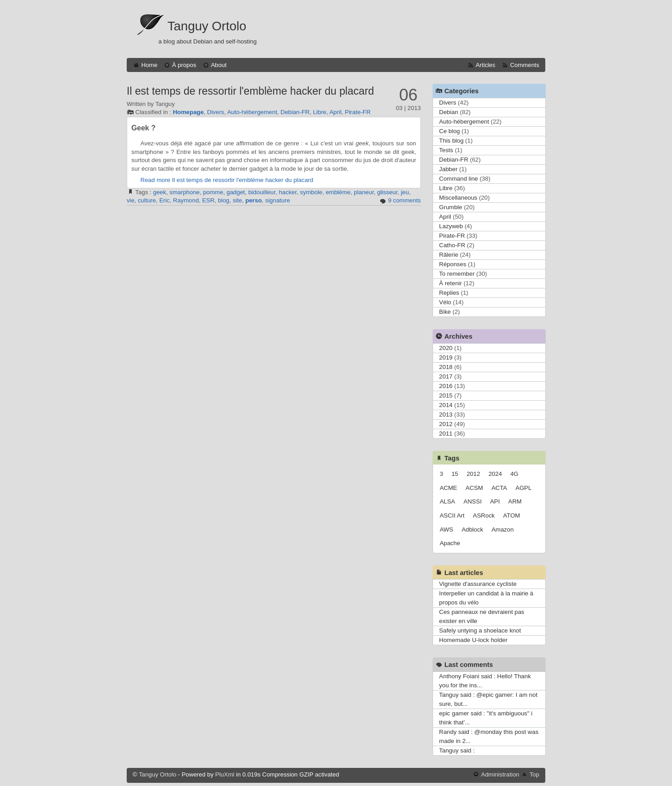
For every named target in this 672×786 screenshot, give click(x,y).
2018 (446, 367)
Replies (449, 293)
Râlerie (448, 255)
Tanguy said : (457, 750)
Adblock (472, 530)
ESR (208, 200)
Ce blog (449, 131)
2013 (446, 415)
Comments (524, 65)
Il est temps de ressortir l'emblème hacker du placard (250, 91)
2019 (446, 357)
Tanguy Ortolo (207, 26)
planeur (364, 192)
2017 (446, 376)
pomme (213, 192)
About (219, 65)
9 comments (404, 200)
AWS (447, 530)
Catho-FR (452, 245)
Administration (500, 774)
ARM (515, 501)
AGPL (524, 488)
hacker (288, 192)
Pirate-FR (358, 112)
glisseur (387, 192)
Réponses (453, 264)
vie (131, 200)
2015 (446, 395)
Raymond (186, 200)
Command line (458, 179)
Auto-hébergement (252, 112)
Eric (164, 200)
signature (278, 200)
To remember (457, 274)
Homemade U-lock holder (473, 640)
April (336, 112)
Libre (320, 112)
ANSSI (472, 501)
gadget (236, 192)
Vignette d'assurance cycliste (478, 584)
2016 (446, 386)
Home (149, 65)
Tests (446, 150)
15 (455, 474)
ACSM (474, 488)
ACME (449, 488)
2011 (446, 434)
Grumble (450, 207)
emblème (338, 192)
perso (253, 200)
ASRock (484, 515)
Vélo (445, 302)
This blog (451, 141)
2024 (495, 474)
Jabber (448, 169)
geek (160, 192)
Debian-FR (295, 112)
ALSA (448, 501)
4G (515, 474)
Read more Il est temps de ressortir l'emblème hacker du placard (227, 180)
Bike (445, 312)
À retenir (450, 283)
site (237, 200)
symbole (311, 192)
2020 (446, 348)
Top (534, 774)
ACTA (499, 488)
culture (147, 200)
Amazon (503, 530)
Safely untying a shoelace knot (480, 630)
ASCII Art (452, 515)
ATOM (512, 515)
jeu (405, 192)
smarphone (185, 192)
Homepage (188, 112)
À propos (184, 65)
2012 (446, 424)
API (495, 501)
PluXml (225, 774)
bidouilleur (262, 192)
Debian (448, 112)
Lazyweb (451, 226)
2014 (446, 405)
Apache (450, 543)
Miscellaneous (458, 198)
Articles (486, 65)
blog (224, 200)
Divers (216, 112)
